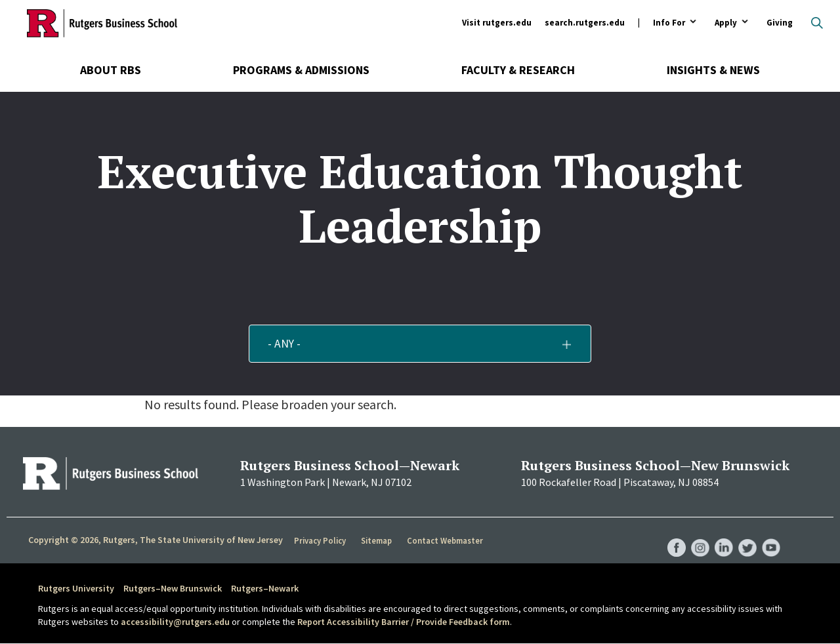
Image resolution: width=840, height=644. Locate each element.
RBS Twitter (745, 534)
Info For (669, 23)
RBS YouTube (770, 534)
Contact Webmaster (446, 540)
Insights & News (713, 70)
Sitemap (377, 540)
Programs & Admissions (301, 70)
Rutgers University (76, 588)
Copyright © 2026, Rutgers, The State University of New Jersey (156, 540)
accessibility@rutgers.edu (175, 622)
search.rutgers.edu (585, 23)
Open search (817, 23)
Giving (780, 23)
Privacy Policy (321, 540)
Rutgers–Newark (265, 588)
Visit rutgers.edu (497, 23)
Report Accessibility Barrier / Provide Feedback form (404, 622)
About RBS (111, 70)
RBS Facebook (671, 534)
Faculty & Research (518, 70)
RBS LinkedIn (721, 534)
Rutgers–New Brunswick (173, 588)
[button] (420, 344)
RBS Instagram (696, 534)
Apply (726, 23)
